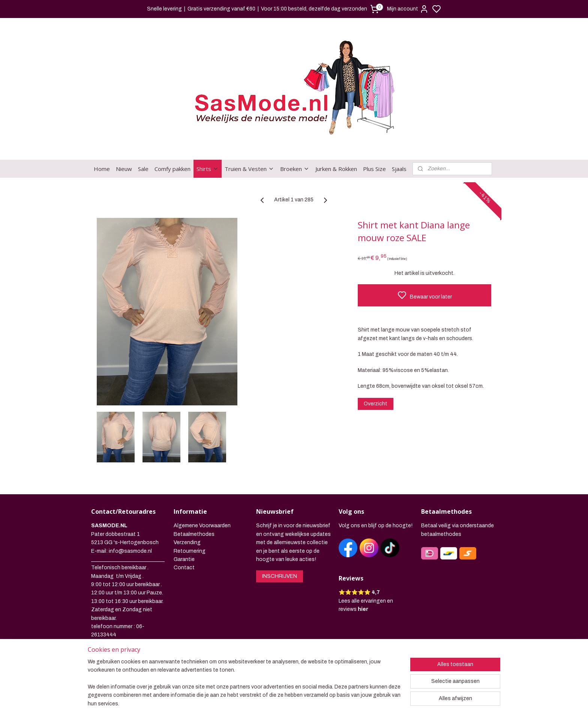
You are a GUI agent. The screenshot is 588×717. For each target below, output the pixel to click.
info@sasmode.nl (130, 522)
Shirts (208, 139)
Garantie (184, 530)
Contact (184, 538)
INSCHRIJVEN (280, 547)
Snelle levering (164, 9)
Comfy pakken (172, 139)
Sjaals (399, 139)
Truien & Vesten (249, 139)
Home (102, 139)
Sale (143, 139)
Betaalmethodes (194, 505)
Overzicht (376, 374)
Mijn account (408, 9)
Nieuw (124, 139)
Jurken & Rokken (336, 139)
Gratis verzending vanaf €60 (221, 9)
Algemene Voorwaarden (202, 496)
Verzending (187, 513)
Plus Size (374, 139)
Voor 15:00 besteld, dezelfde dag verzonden (314, 9)
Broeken (295, 139)
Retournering (190, 522)
